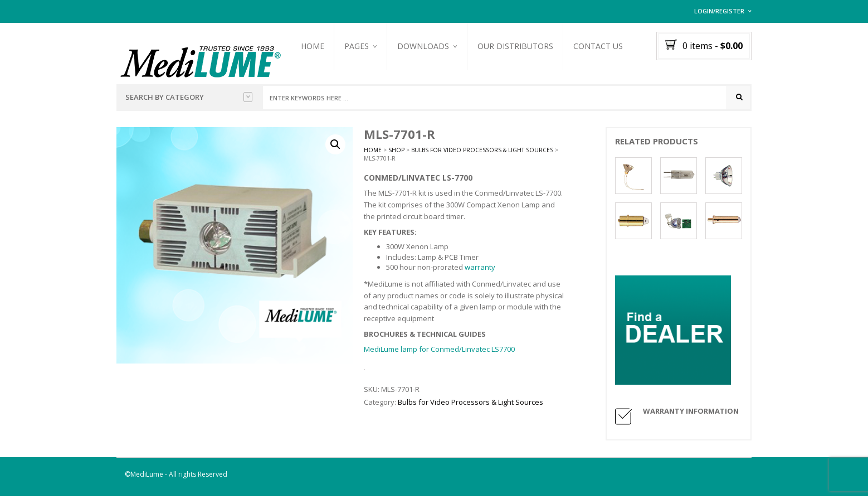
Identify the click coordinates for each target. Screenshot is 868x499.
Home (319, 46)
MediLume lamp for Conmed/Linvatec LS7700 (439, 352)
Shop (396, 153)
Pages (363, 46)
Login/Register (719, 11)
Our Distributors (522, 46)
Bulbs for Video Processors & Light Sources (482, 153)
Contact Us (605, 46)
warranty (480, 270)
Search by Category (189, 97)
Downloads (430, 46)
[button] (335, 148)
